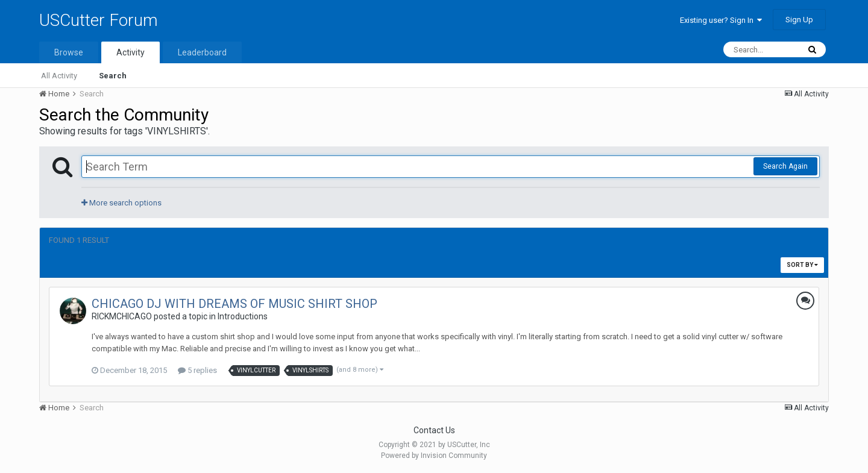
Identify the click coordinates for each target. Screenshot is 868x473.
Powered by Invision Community (434, 456)
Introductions (243, 316)
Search (113, 76)
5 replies (197, 370)
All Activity (59, 76)
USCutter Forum (99, 20)
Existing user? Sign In (721, 20)
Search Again (785, 166)
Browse (69, 52)
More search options (121, 203)
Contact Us (434, 430)
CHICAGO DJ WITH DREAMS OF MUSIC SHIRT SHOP (234, 304)
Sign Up (799, 20)
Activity (131, 52)
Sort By (802, 265)
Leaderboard (202, 52)
